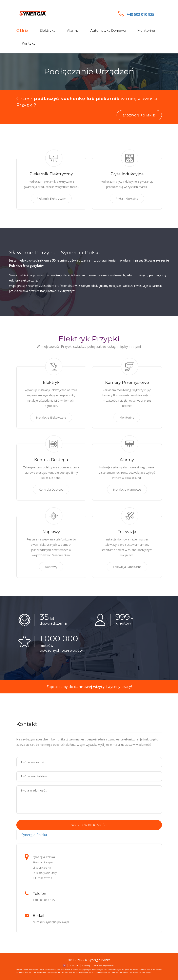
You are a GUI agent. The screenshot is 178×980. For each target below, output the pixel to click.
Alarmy (73, 31)
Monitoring (146, 31)
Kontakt (28, 43)
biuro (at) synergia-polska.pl (51, 922)
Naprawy (51, 567)
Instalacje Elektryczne (51, 417)
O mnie (22, 31)
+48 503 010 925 (136, 14)
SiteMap (86, 965)
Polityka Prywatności (105, 965)
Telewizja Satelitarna (127, 567)
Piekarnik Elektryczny (51, 198)
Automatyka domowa (108, 31)
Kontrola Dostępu (51, 489)
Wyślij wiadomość (89, 825)
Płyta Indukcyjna (127, 198)
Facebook (74, 965)
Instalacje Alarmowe (127, 489)
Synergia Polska (34, 835)
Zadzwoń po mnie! (139, 115)
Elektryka (47, 31)
